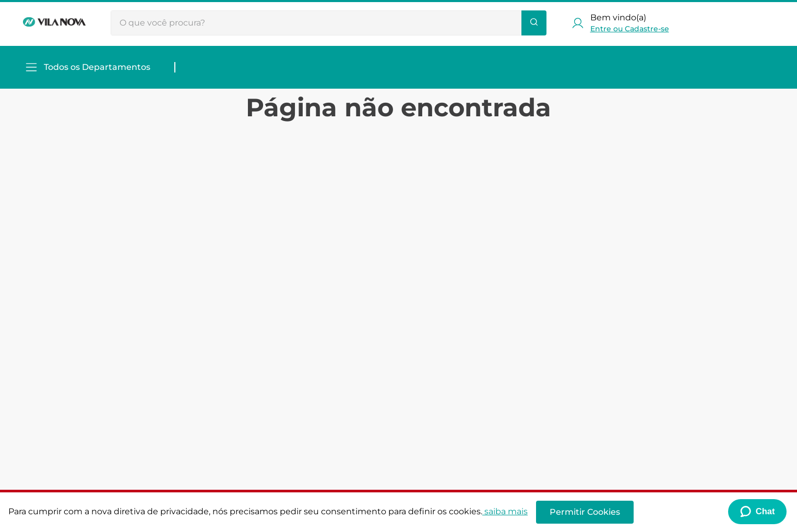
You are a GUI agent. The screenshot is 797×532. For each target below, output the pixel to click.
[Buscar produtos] (534, 23)
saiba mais (505, 511)
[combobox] (329, 23)
